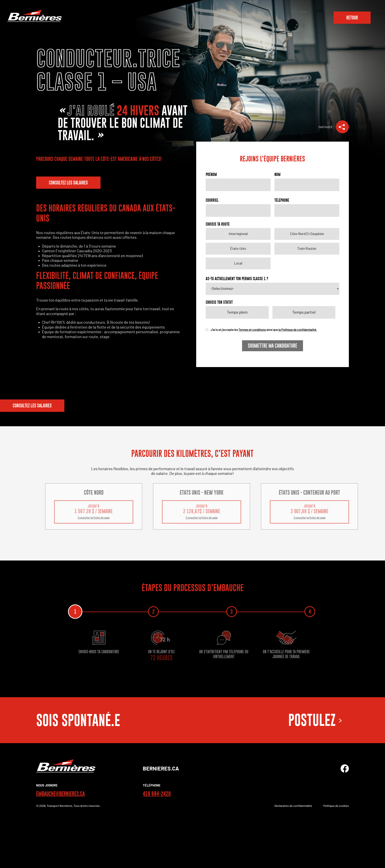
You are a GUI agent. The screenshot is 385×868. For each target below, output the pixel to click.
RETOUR (352, 18)
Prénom (211, 174)
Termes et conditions (252, 330)
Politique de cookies (336, 806)
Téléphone (282, 200)
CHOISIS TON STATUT (219, 302)
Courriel (212, 200)
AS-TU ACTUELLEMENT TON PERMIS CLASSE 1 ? (237, 279)
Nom (277, 174)
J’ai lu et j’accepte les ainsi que (261, 330)
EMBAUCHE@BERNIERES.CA (60, 794)
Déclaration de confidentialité (293, 806)
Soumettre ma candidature (273, 346)
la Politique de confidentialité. (298, 330)
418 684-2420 (157, 794)
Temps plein (237, 312)
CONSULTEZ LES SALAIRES (68, 183)
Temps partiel (304, 312)
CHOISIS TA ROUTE (218, 224)
